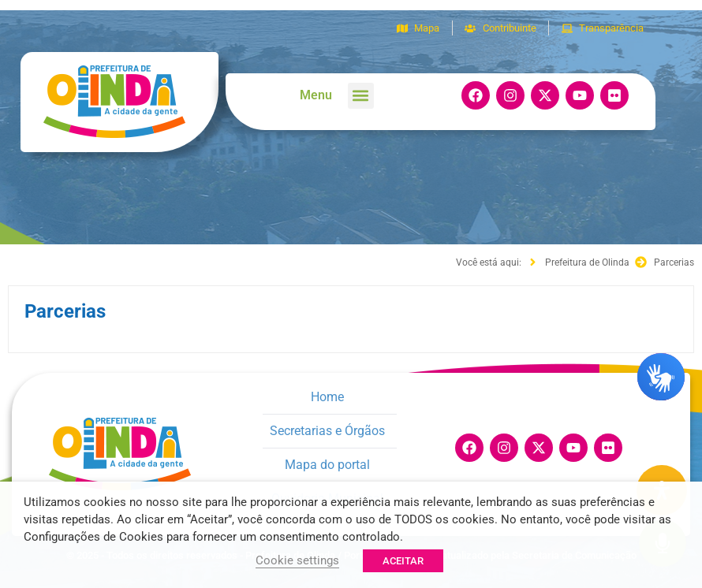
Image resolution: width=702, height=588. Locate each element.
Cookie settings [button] (297, 560)
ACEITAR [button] (403, 561)
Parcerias (65, 311)
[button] (361, 96)
